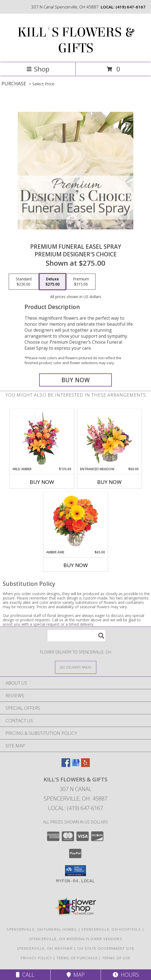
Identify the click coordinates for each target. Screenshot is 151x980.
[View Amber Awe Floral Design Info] (75, 521)
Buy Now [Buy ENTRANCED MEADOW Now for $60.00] (109, 482)
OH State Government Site (106, 948)
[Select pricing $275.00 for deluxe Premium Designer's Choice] (53, 282)
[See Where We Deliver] (76, 667)
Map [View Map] (76, 975)
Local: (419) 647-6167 (76, 808)
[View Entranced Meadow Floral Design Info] (109, 438)
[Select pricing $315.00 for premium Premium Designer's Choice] (81, 282)
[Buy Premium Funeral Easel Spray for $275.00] (76, 380)
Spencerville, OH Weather (45, 948)
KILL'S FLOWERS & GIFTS (75, 40)
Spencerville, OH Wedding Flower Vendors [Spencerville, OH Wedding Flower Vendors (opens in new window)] (75, 939)
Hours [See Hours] (126, 975)
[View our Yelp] (85, 765)
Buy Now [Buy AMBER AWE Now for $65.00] (76, 565)
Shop (38, 69)
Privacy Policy (36, 958)
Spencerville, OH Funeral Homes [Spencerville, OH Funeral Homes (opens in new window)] (42, 929)
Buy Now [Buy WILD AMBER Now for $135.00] (42, 482)
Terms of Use (116, 958)
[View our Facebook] (66, 765)
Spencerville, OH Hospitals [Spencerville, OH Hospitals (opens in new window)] (111, 929)
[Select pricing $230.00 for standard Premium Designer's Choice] (24, 282)
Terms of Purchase (77, 958)
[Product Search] (76, 636)
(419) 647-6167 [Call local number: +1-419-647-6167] (131, 7)
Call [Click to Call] (25, 975)
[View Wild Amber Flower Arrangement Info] (42, 438)
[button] (75, 871)
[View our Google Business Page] (76, 765)
